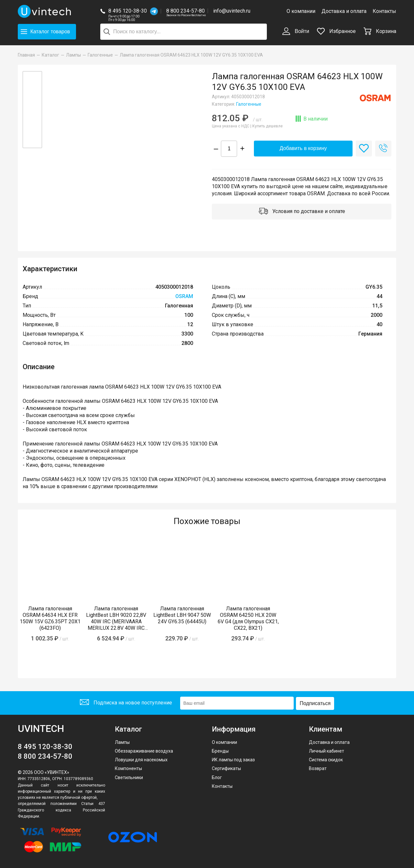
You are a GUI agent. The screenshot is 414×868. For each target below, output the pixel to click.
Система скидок (326, 759)
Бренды (220, 750)
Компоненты (128, 768)
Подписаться (316, 703)
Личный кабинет (327, 750)
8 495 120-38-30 (128, 11)
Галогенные (249, 104)
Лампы (122, 741)
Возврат (318, 768)
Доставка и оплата (344, 11)
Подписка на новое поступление (126, 703)
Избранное (336, 31)
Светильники (129, 777)
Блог (217, 777)
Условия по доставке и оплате (302, 212)
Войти (296, 32)
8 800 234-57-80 (186, 11)
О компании (301, 11)
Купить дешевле (267, 126)
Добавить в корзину (303, 149)
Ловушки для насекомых (141, 759)
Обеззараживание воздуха (144, 750)
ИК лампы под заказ (233, 759)
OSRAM (184, 297)
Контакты (384, 11)
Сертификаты (226, 768)
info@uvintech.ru (232, 11)
